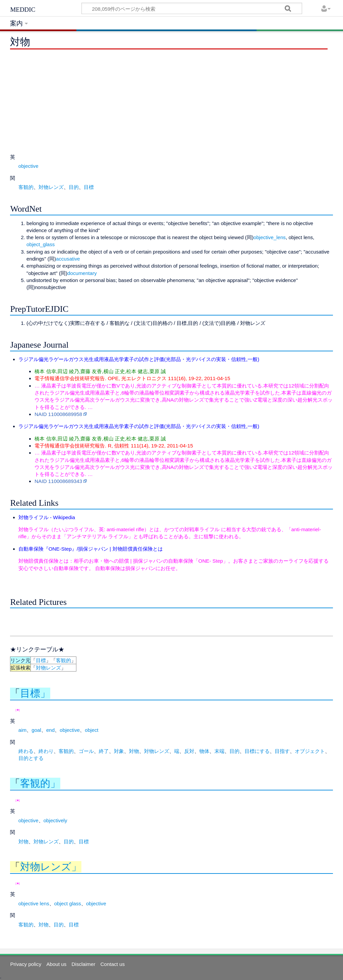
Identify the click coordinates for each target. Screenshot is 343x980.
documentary (82, 273)
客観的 (26, 187)
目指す (282, 751)
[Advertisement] (171, 102)
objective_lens (270, 237)
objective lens (34, 903)
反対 (189, 751)
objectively (55, 820)
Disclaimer (84, 964)
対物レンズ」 (51, 867)
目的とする (31, 758)
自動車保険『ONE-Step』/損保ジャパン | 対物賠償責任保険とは (91, 549)
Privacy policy (26, 964)
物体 (204, 751)
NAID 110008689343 (58, 481)
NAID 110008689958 (58, 414)
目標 (89, 187)
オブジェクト (310, 751)
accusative (68, 259)
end (50, 730)
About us (56, 964)
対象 (119, 751)
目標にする (257, 751)
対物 (134, 751)
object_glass (41, 244)
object (92, 730)
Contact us (113, 964)
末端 (219, 751)
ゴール (86, 751)
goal (36, 730)
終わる (26, 751)
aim (22, 730)
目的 (74, 187)
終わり (46, 751)
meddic (23, 9)
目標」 (35, 693)
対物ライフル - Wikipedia (47, 517)
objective (28, 166)
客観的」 (40, 783)
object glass (68, 903)
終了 (104, 751)
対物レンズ (51, 187)
